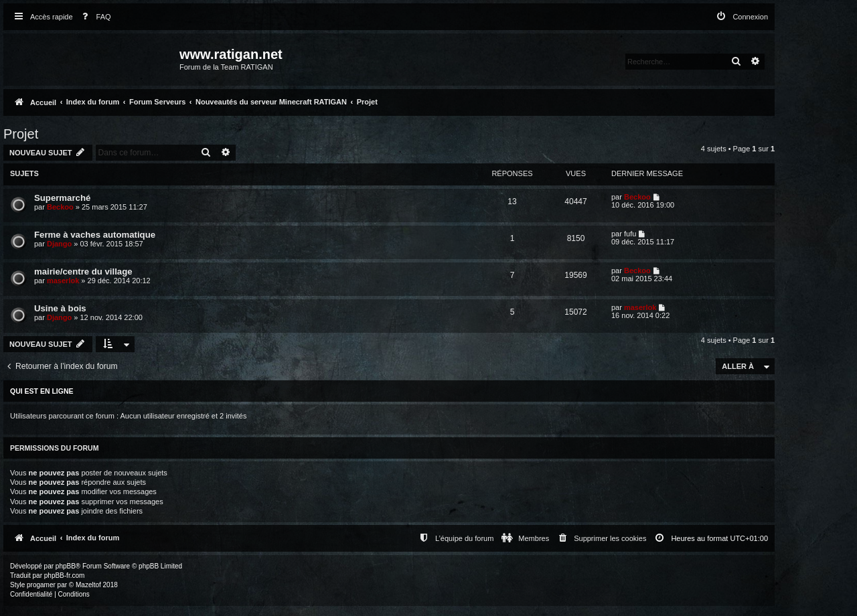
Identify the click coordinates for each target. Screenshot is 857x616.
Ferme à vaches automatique (95, 235)
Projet (21, 134)
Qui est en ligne (42, 391)
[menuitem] (94, 17)
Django (59, 244)
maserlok (63, 281)
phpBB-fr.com (65, 575)
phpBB (66, 566)
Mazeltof (88, 585)
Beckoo (60, 207)
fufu (630, 234)
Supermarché (62, 198)
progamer (41, 585)
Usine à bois (60, 308)
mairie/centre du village (83, 272)
